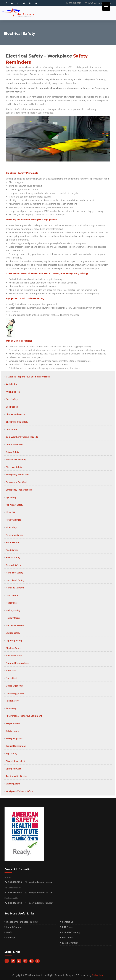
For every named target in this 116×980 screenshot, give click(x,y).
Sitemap (10, 938)
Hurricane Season (15, 625)
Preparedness (13, 723)
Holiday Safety (13, 610)
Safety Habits (13, 731)
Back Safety (12, 399)
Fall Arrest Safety (14, 505)
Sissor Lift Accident (15, 761)
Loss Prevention (70, 943)
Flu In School (12, 543)
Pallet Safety (12, 701)
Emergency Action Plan (18, 475)
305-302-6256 (15, 882)
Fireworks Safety (14, 535)
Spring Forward (14, 769)
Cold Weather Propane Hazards (22, 437)
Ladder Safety (13, 633)
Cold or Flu (11, 429)
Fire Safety (11, 527)
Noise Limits (12, 678)
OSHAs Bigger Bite (15, 693)
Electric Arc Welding (16, 460)
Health (10, 932)
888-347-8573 (75, 3)
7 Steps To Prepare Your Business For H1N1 (28, 377)
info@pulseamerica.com (99, 3)
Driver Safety (12, 452)
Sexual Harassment (16, 746)
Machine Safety (14, 648)
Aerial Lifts (11, 384)
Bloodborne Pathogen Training (22, 922)
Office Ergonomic (15, 686)
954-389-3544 (15, 892)
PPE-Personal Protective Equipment (24, 716)
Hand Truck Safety (15, 580)
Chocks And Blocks (15, 414)
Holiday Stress (13, 618)
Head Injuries (13, 595)
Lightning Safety (14, 640)
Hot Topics (67, 938)
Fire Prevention (14, 520)
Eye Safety (11, 497)
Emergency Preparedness (19, 490)
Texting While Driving (17, 776)
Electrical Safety (14, 467)
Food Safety (12, 550)
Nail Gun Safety (14, 656)
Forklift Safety (13, 558)
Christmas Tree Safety (17, 422)
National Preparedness (18, 663)
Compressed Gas (14, 444)
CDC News (67, 927)
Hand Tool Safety (14, 573)
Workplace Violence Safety (19, 791)
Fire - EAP (11, 512)
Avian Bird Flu (13, 392)
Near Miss (11, 671)
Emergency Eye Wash (17, 482)
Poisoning (11, 708)
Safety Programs (14, 738)
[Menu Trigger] (106, 6)
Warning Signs (13, 784)
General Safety (13, 565)
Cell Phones (12, 407)
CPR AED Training (71, 932)
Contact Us (68, 922)
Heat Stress (12, 603)
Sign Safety (11, 754)
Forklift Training (14, 927)
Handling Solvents (15, 588)
